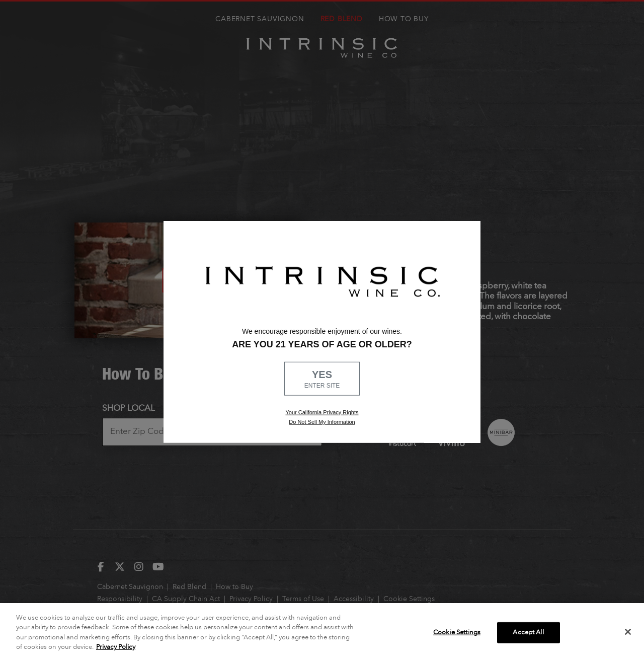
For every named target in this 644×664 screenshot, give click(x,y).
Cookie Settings (457, 633)
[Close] (628, 632)
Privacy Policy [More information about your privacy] (116, 647)
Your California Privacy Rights (322, 412)
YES (322, 380)
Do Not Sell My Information (322, 422)
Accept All (528, 633)
